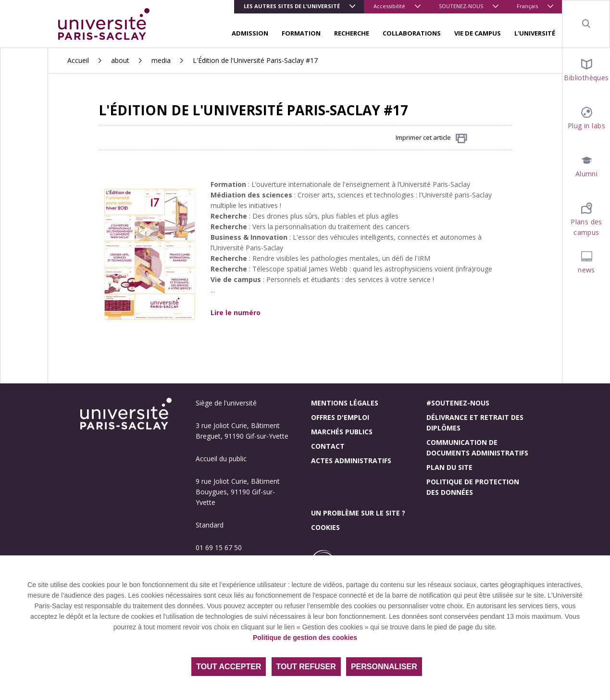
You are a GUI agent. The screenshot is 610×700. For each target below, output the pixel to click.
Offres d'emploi (340, 417)
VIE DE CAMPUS (478, 33)
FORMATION (301, 33)
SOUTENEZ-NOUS (461, 6)
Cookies (325, 527)
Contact (328, 446)
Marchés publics (342, 432)
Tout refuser (306, 667)
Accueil (78, 60)
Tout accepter (229, 667)
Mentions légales (345, 403)
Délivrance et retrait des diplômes (475, 423)
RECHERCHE (352, 33)
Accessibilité (389, 6)
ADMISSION (250, 33)
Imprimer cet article (431, 138)
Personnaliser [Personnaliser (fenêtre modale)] (384, 667)
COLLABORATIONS (412, 33)
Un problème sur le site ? (358, 513)
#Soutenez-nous (458, 403)
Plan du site (449, 467)
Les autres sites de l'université (292, 6)
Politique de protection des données (473, 487)
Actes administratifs (351, 461)
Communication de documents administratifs (477, 448)
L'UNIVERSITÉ (535, 33)
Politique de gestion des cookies (305, 638)
